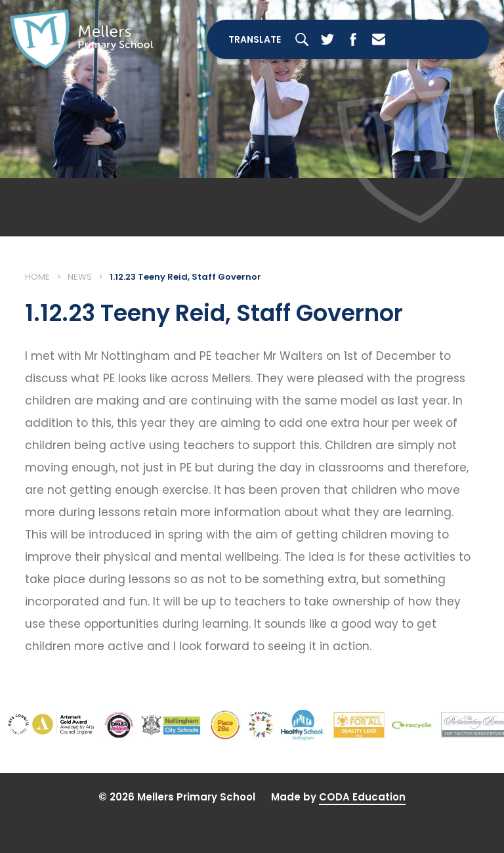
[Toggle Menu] (447, 39)
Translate (255, 39)
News (80, 277)
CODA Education (362, 797)
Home (37, 277)
